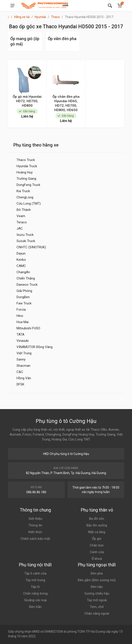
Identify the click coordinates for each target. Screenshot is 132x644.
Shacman (23, 366)
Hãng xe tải (22, 17)
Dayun (21, 253)
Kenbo (21, 260)
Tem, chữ (97, 607)
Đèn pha (97, 573)
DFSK (20, 384)
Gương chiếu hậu (97, 593)
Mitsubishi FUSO (28, 328)
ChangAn (23, 272)
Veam (21, 216)
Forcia (21, 310)
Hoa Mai (23, 322)
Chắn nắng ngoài (97, 613)
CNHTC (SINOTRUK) (31, 247)
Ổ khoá (97, 559)
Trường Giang (26, 179)
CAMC (21, 266)
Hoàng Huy (25, 172)
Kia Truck (23, 191)
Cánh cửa (97, 552)
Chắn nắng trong (35, 593)
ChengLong (25, 197)
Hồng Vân (24, 378)
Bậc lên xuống (97, 525)
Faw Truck (24, 303)
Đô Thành (24, 210)
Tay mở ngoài (97, 600)
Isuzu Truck (25, 235)
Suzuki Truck (26, 241)
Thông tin (35, 525)
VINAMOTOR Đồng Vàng (35, 347)
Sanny (21, 359)
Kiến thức (35, 532)
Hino (20, 316)
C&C (20, 372)
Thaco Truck (26, 160)
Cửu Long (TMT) (29, 204)
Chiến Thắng (26, 278)
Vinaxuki (23, 341)
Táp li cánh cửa (35, 573)
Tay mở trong (35, 580)
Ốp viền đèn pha (62, 39)
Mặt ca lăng (97, 532)
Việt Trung (24, 353)
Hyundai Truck (27, 166)
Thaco (55, 17)
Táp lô (35, 587)
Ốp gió (97, 539)
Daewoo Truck (27, 285)
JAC (20, 228)
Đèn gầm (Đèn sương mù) (97, 580)
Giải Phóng (24, 291)
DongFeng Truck (28, 185)
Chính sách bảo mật (35, 539)
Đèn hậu (97, 587)
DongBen (23, 297)
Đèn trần (35, 607)
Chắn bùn (97, 545)
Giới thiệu (35, 519)
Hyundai (40, 17)
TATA (20, 334)
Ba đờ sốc (97, 519)
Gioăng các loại (35, 600)
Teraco (22, 222)
